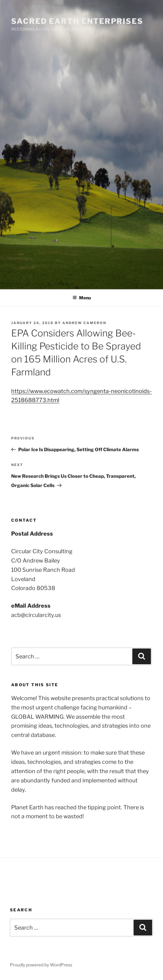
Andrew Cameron (84, 323)
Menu (82, 298)
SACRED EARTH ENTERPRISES (77, 21)
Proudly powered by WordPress (41, 965)
